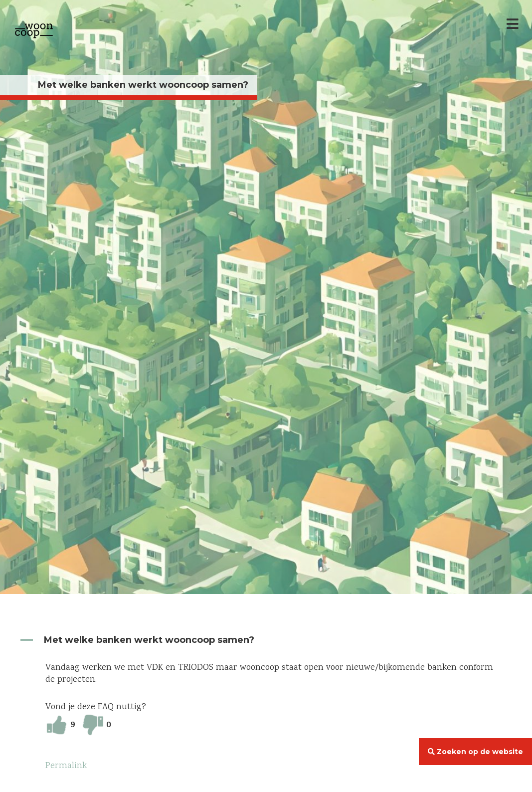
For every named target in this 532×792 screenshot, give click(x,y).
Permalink (66, 766)
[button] (266, 640)
